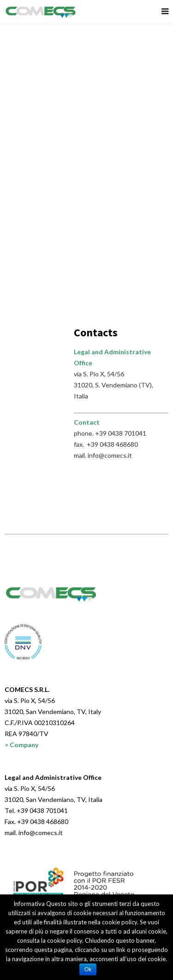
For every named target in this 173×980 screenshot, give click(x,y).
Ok (88, 969)
